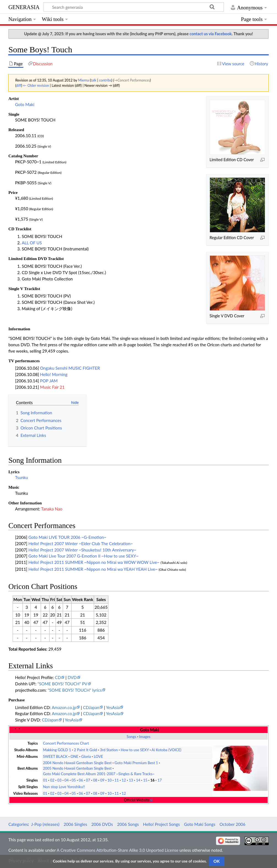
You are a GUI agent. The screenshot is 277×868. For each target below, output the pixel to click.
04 (67, 780)
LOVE (98, 756)
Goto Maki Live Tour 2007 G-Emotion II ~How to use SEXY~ (83, 556)
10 (109, 780)
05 (74, 780)
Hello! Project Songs (161, 824)
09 (102, 780)
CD (58, 677)
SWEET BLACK (55, 756)
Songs (131, 737)
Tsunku (22, 477)
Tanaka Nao (52, 509)
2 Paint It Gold (86, 750)
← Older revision (36, 85)
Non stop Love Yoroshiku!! (64, 787)
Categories (18, 824)
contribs (105, 80)
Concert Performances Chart (66, 743)
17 (160, 780)
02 (52, 780)
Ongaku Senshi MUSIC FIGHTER (70, 368)
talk (94, 80)
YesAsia (113, 707)
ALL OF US (32, 243)
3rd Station (109, 750)
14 (138, 780)
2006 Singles (75, 824)
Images (145, 737)
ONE (74, 756)
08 (95, 780)
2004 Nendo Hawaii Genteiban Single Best (77, 763)
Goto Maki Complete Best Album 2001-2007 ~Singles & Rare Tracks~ (99, 774)
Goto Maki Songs (200, 824)
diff (19, 85)
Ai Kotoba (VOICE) (166, 750)
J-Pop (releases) (45, 824)
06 (81, 780)
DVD (72, 677)
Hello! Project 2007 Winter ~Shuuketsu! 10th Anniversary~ (82, 550)
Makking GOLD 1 (57, 750)
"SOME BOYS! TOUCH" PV (62, 684)
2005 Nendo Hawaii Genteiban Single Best (77, 768)
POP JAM (49, 381)
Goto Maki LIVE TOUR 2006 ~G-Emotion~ (67, 537)
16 (152, 780)
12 (124, 780)
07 (88, 780)
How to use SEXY (135, 750)
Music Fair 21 (52, 387)
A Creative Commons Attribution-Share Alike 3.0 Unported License (117, 850)
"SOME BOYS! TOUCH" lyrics (75, 690)
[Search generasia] (134, 7)
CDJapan (91, 707)
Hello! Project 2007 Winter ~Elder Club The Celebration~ (81, 543)
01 (45, 780)
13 (131, 780)
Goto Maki (25, 104)
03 (59, 780)
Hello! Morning (54, 374)
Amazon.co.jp (64, 707)
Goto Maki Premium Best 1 (136, 763)
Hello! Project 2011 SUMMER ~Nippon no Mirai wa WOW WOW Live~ (94, 562)
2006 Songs (128, 824)
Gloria (86, 756)
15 (145, 780)
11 (117, 780)
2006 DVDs (102, 824)
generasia (24, 6)
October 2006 (232, 824)
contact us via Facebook (211, 34)
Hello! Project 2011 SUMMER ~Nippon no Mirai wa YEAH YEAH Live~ (93, 569)
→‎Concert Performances (132, 80)
